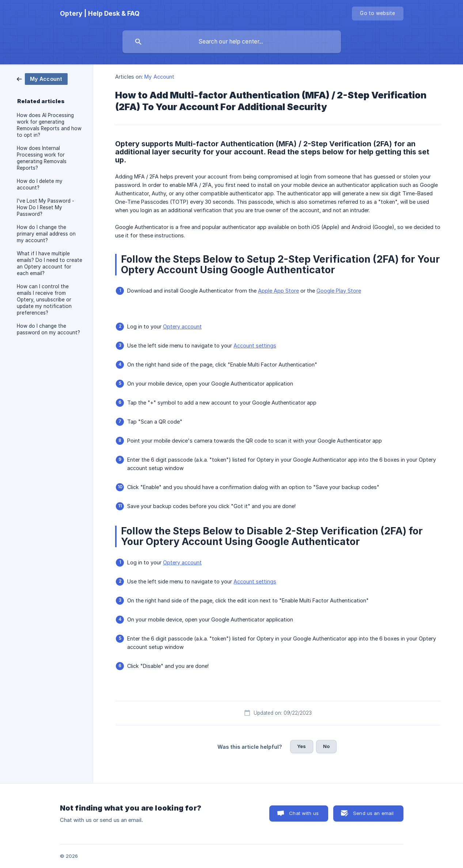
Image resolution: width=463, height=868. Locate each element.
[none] (100, 14)
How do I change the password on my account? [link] (48, 329)
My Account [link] (159, 77)
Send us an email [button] (373, 813)
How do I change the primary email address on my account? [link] (46, 234)
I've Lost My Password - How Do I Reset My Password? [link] (45, 207)
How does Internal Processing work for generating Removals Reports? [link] (42, 158)
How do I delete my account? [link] (40, 184)
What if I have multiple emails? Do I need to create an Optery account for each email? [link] (50, 263)
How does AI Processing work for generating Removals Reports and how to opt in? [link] (49, 125)
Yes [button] (301, 746)
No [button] (326, 746)
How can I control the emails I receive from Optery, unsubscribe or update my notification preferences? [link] (44, 300)
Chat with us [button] (304, 813)
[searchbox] (232, 42)
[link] (42, 78)
